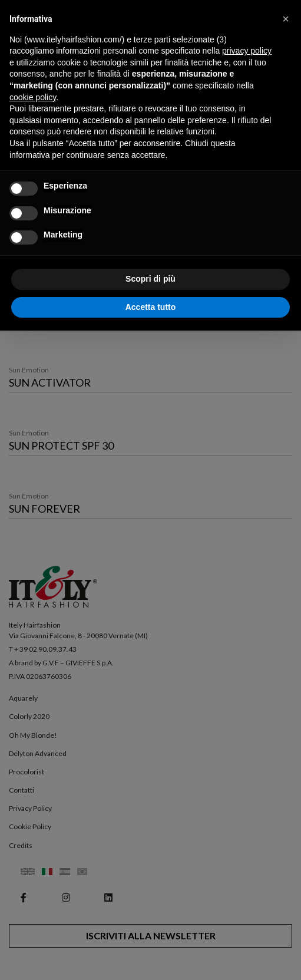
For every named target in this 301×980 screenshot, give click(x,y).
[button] (286, 19)
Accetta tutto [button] (151, 307)
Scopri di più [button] (150, 279)
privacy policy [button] (247, 51)
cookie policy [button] (33, 97)
